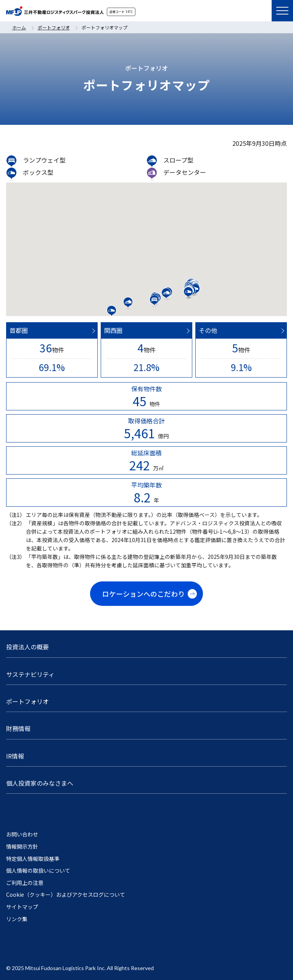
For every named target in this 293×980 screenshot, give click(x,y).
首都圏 (19, 330)
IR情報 (15, 756)
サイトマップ (22, 907)
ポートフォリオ (54, 27)
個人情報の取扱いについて (38, 871)
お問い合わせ (22, 834)
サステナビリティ (30, 674)
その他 (208, 330)
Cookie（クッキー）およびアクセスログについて (66, 895)
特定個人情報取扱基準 (33, 859)
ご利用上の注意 (25, 883)
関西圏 (113, 330)
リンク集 (17, 919)
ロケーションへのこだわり (143, 594)
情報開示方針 (22, 847)
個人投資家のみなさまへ (40, 783)
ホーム (19, 27)
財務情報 (18, 728)
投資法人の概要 (27, 647)
